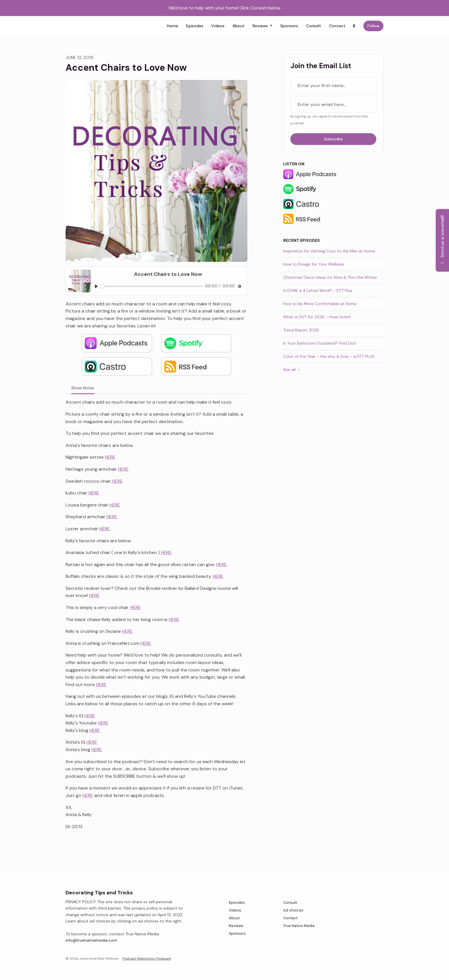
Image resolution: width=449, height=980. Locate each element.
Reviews (261, 26)
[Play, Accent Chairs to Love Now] (96, 286)
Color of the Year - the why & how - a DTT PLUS (329, 356)
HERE (110, 457)
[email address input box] (333, 104)
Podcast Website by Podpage (147, 959)
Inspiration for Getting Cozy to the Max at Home (329, 251)
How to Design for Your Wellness (314, 264)
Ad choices (293, 910)
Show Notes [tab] (83, 388)
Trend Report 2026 (301, 330)
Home (173, 26)
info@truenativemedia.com (91, 940)
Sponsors (289, 26)
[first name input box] (333, 85)
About (239, 26)
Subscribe (333, 139)
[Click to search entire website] (354, 26)
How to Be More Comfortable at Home (320, 304)
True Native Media (299, 926)
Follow (373, 26)
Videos (218, 26)
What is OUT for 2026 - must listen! (317, 317)
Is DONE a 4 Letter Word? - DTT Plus (318, 290)
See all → (292, 370)
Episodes (195, 26)
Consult (314, 26)
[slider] (152, 286)
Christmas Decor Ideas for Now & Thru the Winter (330, 277)
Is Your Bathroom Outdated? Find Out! (320, 343)
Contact (337, 26)
